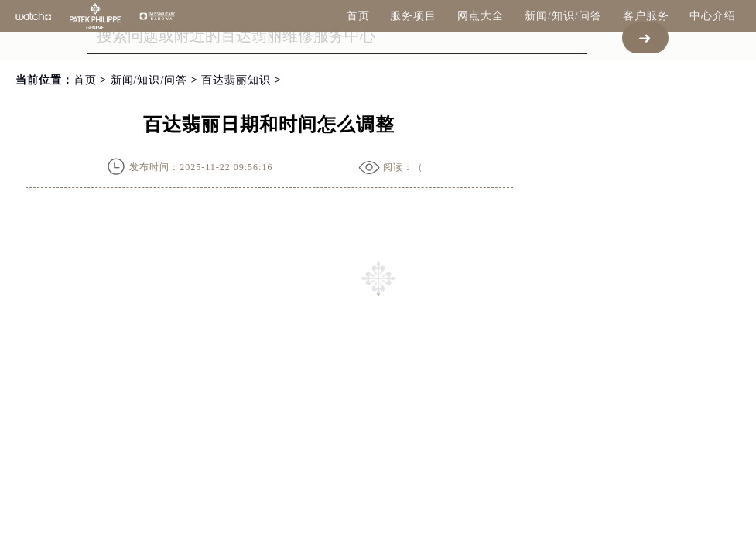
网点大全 (481, 16)
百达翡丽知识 (236, 80)
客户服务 (646, 16)
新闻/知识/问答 (563, 16)
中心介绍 (713, 16)
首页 (358, 16)
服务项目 (413, 16)
